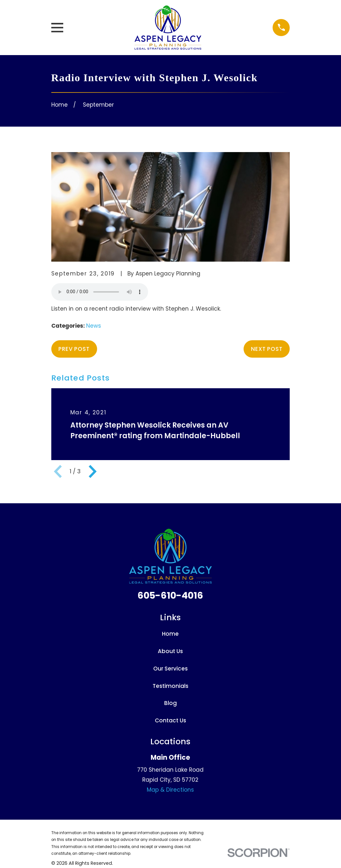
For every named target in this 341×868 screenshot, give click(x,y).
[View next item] (93, 471)
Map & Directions (170, 790)
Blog (170, 703)
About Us (170, 651)
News (94, 326)
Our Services (170, 669)
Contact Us (170, 720)
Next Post (267, 349)
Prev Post (74, 349)
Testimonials (170, 686)
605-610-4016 (170, 595)
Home (170, 634)
